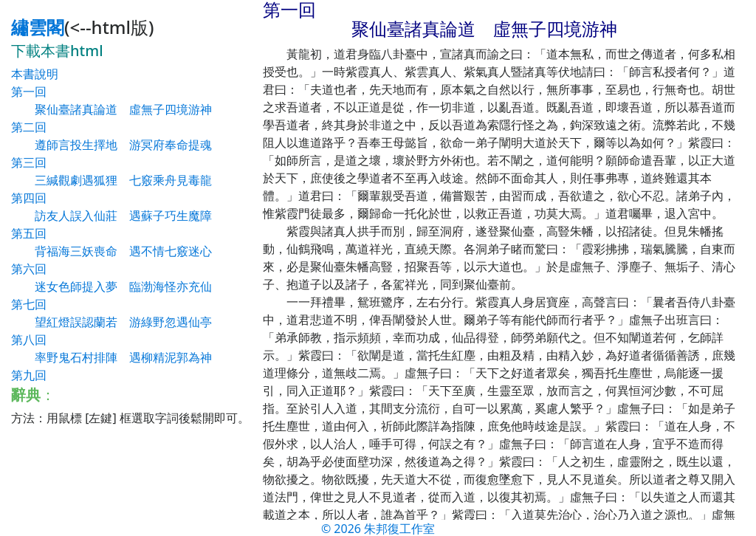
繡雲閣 (38, 27)
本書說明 (35, 74)
